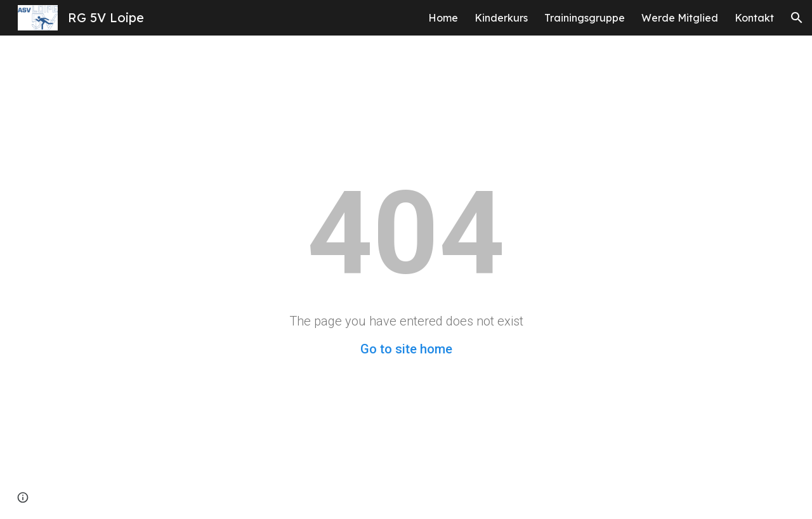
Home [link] (443, 18)
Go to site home (406, 349)
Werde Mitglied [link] (680, 18)
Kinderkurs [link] (501, 18)
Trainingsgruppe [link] (585, 18)
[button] (797, 18)
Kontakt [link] (754, 18)
